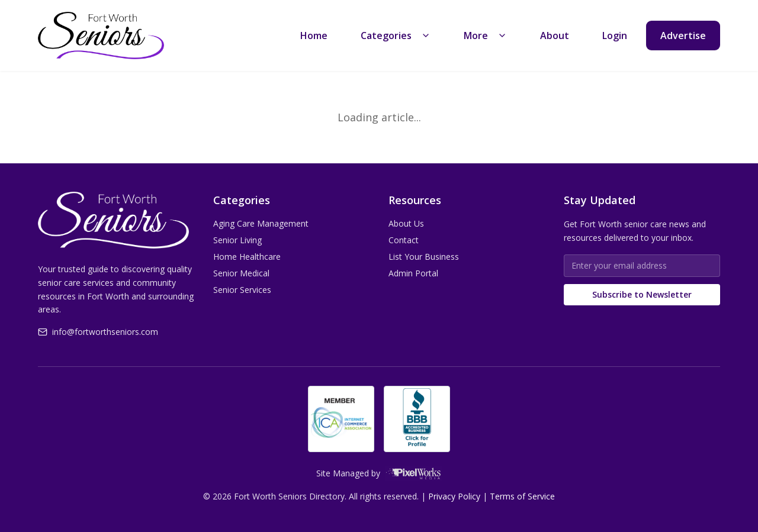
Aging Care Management (261, 223)
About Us (406, 223)
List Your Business (424, 257)
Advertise (683, 36)
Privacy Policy (454, 496)
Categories (396, 36)
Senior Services (242, 290)
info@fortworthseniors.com (98, 332)
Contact (404, 240)
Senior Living (237, 240)
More (485, 36)
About (555, 36)
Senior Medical (241, 273)
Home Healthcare (247, 257)
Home (314, 36)
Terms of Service (522, 496)
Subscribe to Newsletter (642, 294)
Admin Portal (413, 273)
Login (615, 36)
